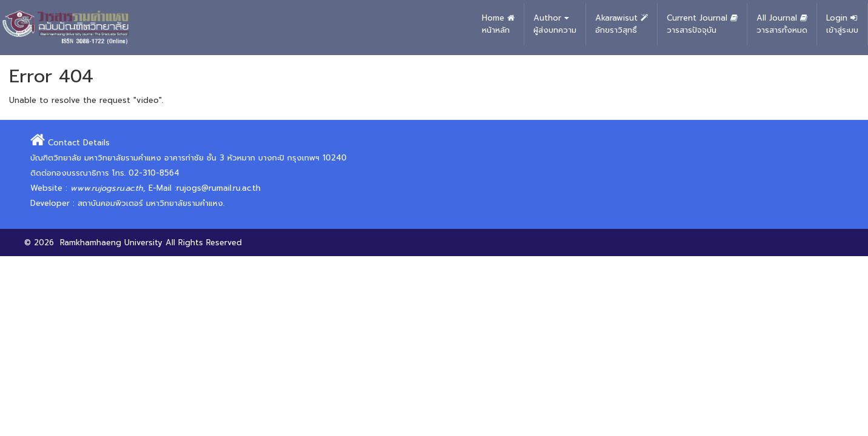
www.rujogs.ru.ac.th (107, 188)
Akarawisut (622, 24)
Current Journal (702, 24)
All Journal (782, 24)
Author (555, 24)
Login (842, 24)
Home (498, 24)
